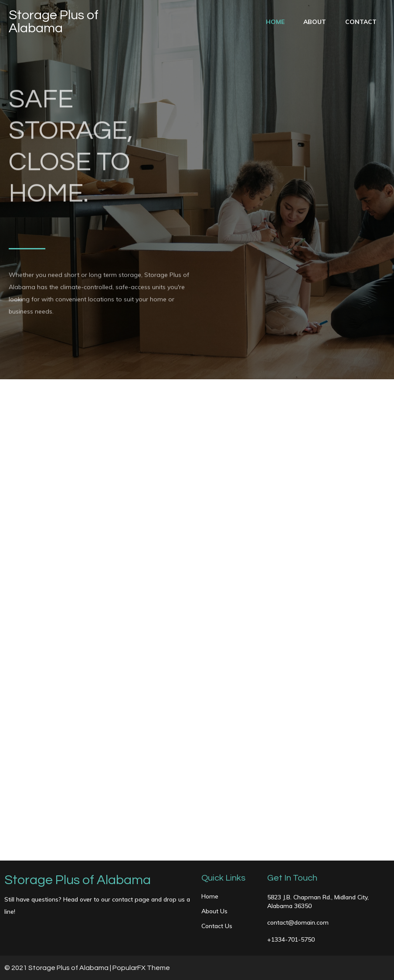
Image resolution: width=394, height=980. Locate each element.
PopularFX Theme (141, 968)
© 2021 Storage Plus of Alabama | (58, 968)
